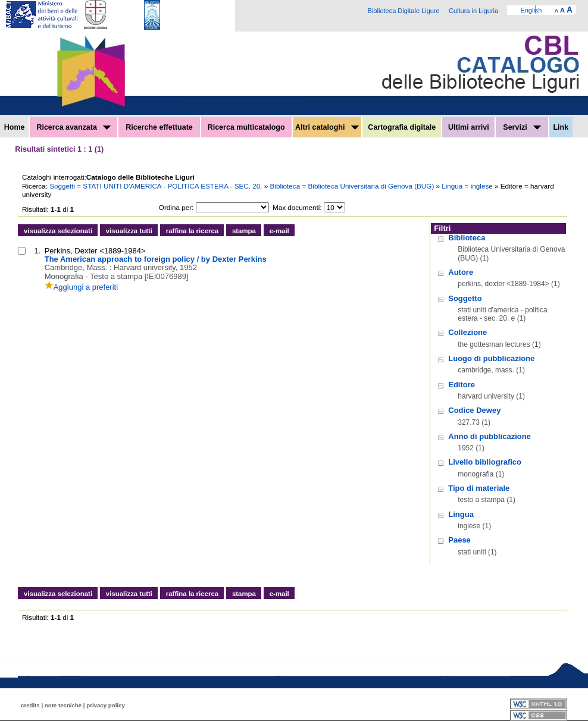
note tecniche (63, 705)
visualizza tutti (129, 231)
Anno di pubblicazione (490, 436)
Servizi (522, 127)
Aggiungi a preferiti (81, 287)
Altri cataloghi (327, 127)
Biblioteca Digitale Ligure (404, 11)
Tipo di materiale (479, 488)
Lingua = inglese (468, 186)
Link (561, 127)
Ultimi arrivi (469, 127)
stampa (244, 231)
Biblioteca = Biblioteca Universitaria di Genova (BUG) (353, 186)
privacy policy (106, 705)
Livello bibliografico (485, 462)
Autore (461, 272)
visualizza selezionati (58, 231)
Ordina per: (176, 207)
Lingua (461, 514)
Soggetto (465, 298)
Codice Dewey (474, 410)
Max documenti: (297, 207)
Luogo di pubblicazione (491, 358)
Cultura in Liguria (473, 11)
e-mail (279, 231)
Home (15, 127)
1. (37, 251)
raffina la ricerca (192, 231)
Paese (459, 540)
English (531, 10)
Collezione (467, 332)
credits (30, 705)
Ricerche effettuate (159, 127)
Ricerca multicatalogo (246, 127)
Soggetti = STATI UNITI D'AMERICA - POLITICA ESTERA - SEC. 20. (157, 186)
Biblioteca (467, 238)
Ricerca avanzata (73, 127)
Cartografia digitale (402, 127)
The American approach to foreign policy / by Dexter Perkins (156, 259)
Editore (462, 385)
